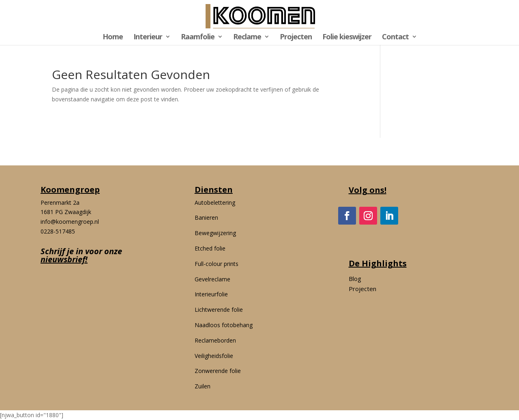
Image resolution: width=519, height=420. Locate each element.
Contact (395, 37)
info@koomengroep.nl (70, 222)
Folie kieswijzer (347, 37)
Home (113, 37)
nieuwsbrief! (64, 259)
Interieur (148, 37)
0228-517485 (58, 231)
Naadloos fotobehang (224, 325)
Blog (355, 279)
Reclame (247, 37)
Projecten (296, 37)
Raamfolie (198, 37)
